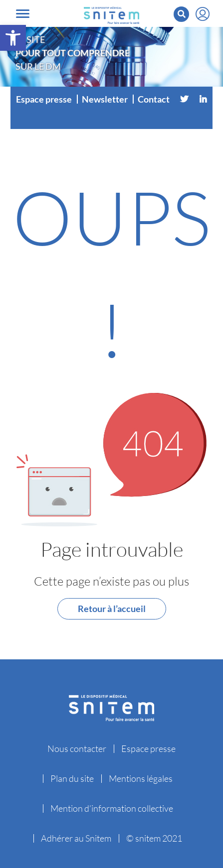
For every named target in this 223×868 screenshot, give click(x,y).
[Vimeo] (112, 119)
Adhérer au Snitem (76, 838)
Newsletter (105, 99)
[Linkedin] (203, 99)
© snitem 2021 (154, 838)
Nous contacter (77, 748)
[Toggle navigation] (23, 14)
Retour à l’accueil (112, 609)
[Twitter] (184, 99)
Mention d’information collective (112, 808)
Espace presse (44, 99)
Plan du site (72, 778)
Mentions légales (141, 778)
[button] (13, 38)
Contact (154, 99)
